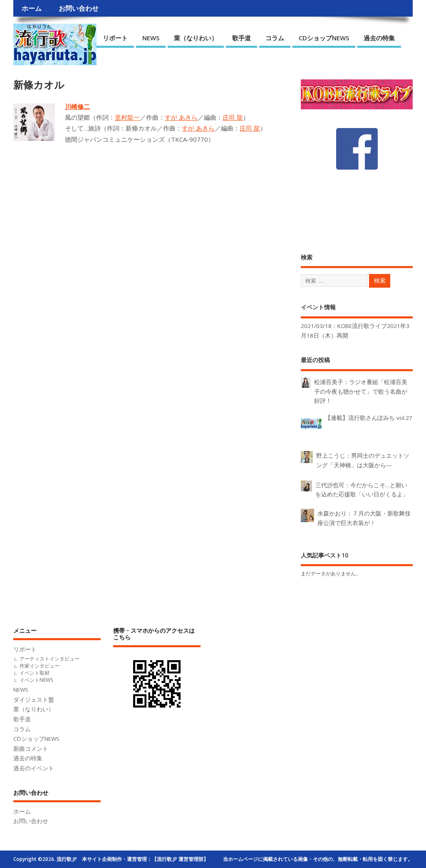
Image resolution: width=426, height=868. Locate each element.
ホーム (32, 8)
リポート (115, 38)
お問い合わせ (79, 8)
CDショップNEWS (324, 38)
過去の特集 (379, 38)
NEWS (151, 38)
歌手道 (241, 38)
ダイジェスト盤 (34, 700)
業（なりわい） (196, 38)
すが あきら (181, 117)
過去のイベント (34, 768)
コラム (275, 38)
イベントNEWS (36, 680)
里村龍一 (127, 117)
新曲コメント (31, 749)
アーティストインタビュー (50, 659)
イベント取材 (35, 673)
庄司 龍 (233, 117)
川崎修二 (77, 106)
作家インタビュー (40, 666)
